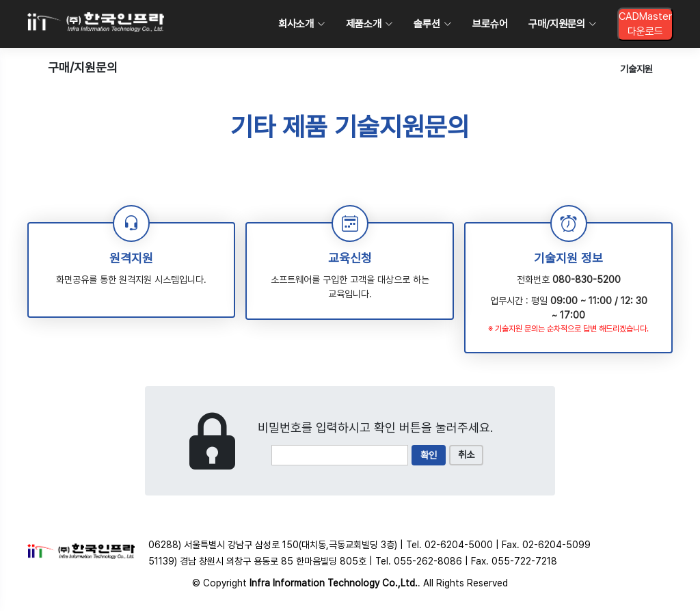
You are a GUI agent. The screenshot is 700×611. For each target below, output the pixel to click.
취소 (466, 454)
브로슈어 (490, 24)
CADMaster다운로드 (645, 24)
